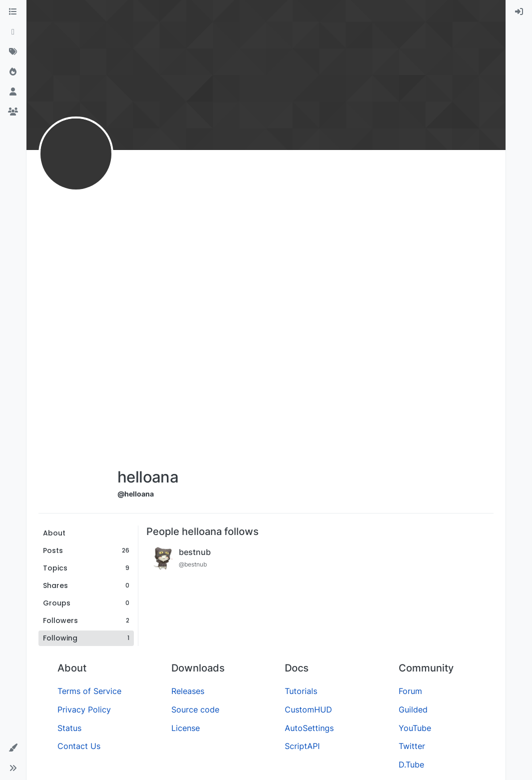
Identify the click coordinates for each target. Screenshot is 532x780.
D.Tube (411, 764)
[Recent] (13, 32)
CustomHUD (308, 709)
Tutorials (301, 691)
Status (69, 728)
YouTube (415, 728)
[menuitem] (519, 12)
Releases (188, 691)
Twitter (412, 746)
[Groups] (13, 112)
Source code (195, 709)
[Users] (13, 92)
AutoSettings (309, 728)
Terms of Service (89, 691)
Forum (410, 691)
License (186, 728)
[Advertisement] (148, 311)
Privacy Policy (84, 709)
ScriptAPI (302, 746)
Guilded (413, 709)
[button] (13, 748)
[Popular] (13, 72)
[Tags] (13, 52)
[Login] (519, 12)
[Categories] (13, 12)
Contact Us (79, 746)
